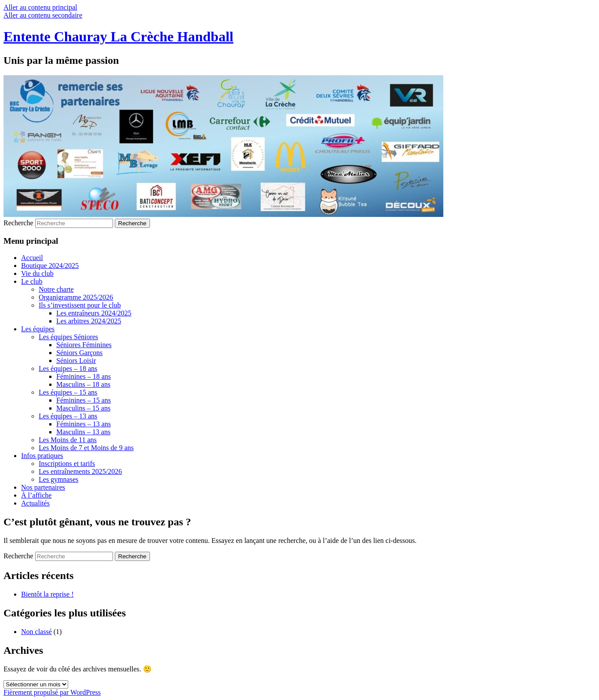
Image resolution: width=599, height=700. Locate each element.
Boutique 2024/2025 (50, 266)
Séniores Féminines (84, 345)
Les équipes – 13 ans (68, 416)
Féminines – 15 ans (84, 400)
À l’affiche (36, 495)
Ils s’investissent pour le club (80, 305)
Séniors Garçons (79, 353)
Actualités (35, 503)
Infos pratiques (42, 456)
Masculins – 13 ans (83, 432)
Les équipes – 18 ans (68, 368)
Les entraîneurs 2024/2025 (94, 313)
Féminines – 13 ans (84, 424)
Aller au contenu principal (40, 7)
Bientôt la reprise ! (47, 594)
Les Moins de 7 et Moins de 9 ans (86, 448)
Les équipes (38, 329)
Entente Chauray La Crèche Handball (119, 37)
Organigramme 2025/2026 (76, 297)
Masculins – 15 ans (83, 408)
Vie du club (37, 273)
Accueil (32, 258)
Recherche (18, 223)
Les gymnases (58, 479)
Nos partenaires (43, 487)
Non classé (37, 632)
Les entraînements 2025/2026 (80, 471)
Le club (32, 281)
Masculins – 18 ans (83, 384)
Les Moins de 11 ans (68, 440)
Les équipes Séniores (68, 337)
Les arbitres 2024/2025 (89, 321)
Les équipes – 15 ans (68, 392)
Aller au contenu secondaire (43, 15)
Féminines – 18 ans (84, 376)
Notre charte (56, 289)
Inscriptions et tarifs (67, 464)
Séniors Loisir (76, 361)
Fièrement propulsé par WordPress (52, 692)
